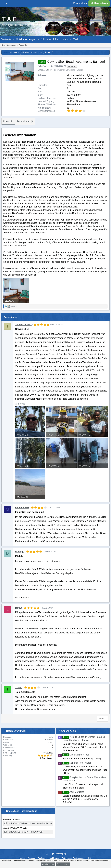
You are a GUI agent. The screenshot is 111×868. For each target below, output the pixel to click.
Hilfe (90, 858)
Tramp (19, 688)
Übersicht (8, 121)
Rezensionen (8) (25, 121)
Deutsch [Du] (59, 854)
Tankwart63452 (23, 325)
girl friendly (72, 66)
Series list (23, 45)
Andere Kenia (68, 731)
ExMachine (45, 66)
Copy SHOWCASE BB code (15, 828)
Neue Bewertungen (9, 45)
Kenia (51, 737)
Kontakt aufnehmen (27, 858)
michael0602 (22, 508)
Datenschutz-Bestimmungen (74, 858)
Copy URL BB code (11, 819)
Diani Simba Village (76, 755)
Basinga (20, 552)
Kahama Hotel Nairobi (77, 763)
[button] (14, 39)
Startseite (6, 39)
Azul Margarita (73, 792)
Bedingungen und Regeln (49, 858)
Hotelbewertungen (26, 39)
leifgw (18, 608)
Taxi (76, 39)
